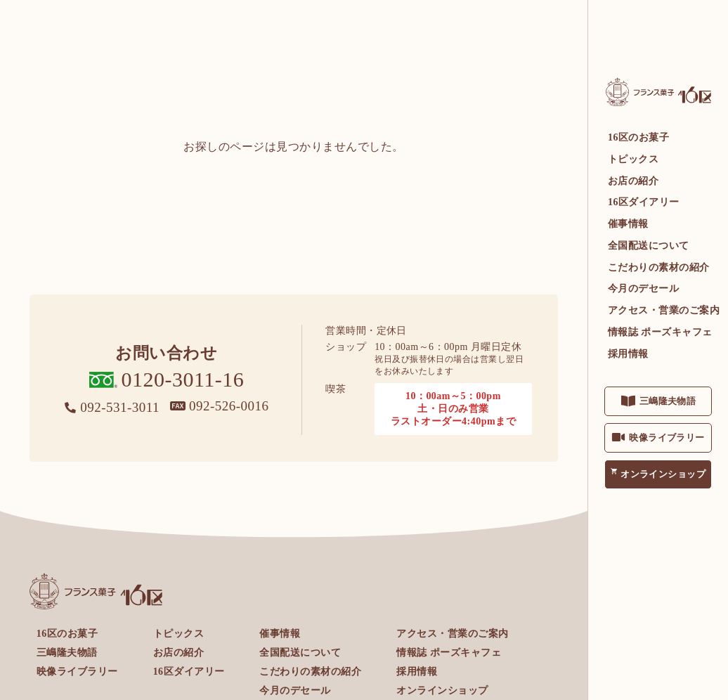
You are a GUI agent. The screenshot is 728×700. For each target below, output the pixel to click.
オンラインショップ (663, 474)
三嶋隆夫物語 (668, 401)
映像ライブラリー (667, 437)
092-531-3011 (120, 407)
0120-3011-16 (183, 379)
